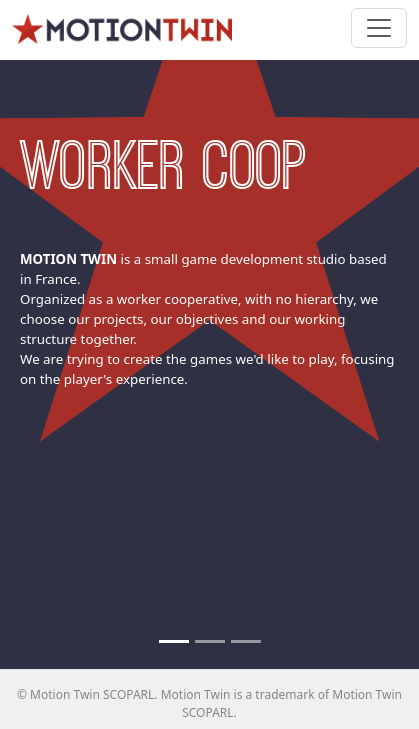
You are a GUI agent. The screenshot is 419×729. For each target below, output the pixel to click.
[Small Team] (246, 641)
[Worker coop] (174, 641)
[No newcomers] (210, 641)
